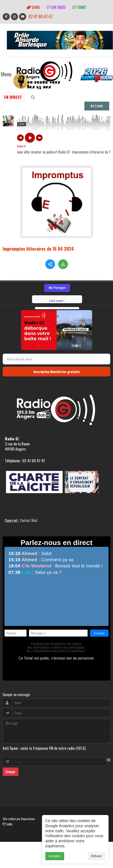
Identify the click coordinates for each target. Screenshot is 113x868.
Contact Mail (29, 520)
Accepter (55, 856)
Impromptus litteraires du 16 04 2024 (38, 249)
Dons (33, 7)
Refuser (96, 856)
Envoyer (11, 772)
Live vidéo (56, 7)
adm (7, 824)
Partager (57, 288)
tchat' (79, 7)
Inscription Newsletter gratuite (57, 372)
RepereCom (28, 819)
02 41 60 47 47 (41, 17)
